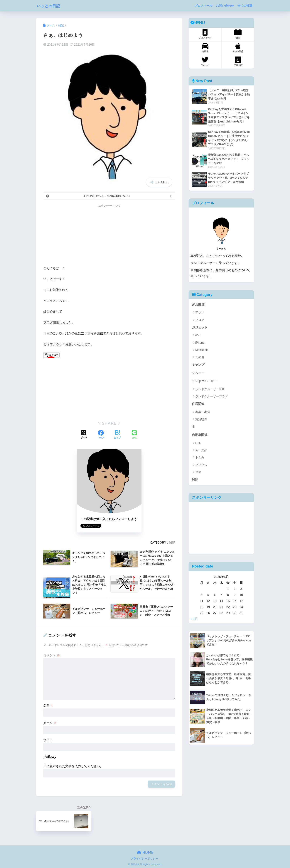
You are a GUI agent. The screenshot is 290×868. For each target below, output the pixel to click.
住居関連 (198, 405)
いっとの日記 (50, 6)
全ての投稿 (245, 6)
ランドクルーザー (204, 382)
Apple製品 (238, 48)
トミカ (200, 458)
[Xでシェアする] (84, 435)
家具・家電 (203, 413)
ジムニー (198, 374)
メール (50, 723)
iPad (198, 336)
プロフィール (203, 6)
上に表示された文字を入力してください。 (73, 766)
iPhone (200, 343)
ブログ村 (238, 62)
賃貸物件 (201, 420)
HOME (145, 852)
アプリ (200, 313)
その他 (200, 358)
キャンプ (198, 365)
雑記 (172, 542)
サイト (48, 740)
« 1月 (194, 620)
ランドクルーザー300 (210, 390)
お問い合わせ (225, 6)
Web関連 (198, 305)
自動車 (205, 48)
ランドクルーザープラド (212, 397)
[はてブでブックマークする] (117, 435)
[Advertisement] (109, 236)
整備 (198, 473)
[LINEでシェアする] (134, 435)
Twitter (205, 62)
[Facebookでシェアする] (101, 435)
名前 (48, 706)
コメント (52, 655)
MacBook (202, 350)
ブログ (200, 320)
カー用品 (201, 451)
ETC (198, 444)
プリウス (201, 465)
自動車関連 (200, 436)
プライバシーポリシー (144, 859)
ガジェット (200, 328)
